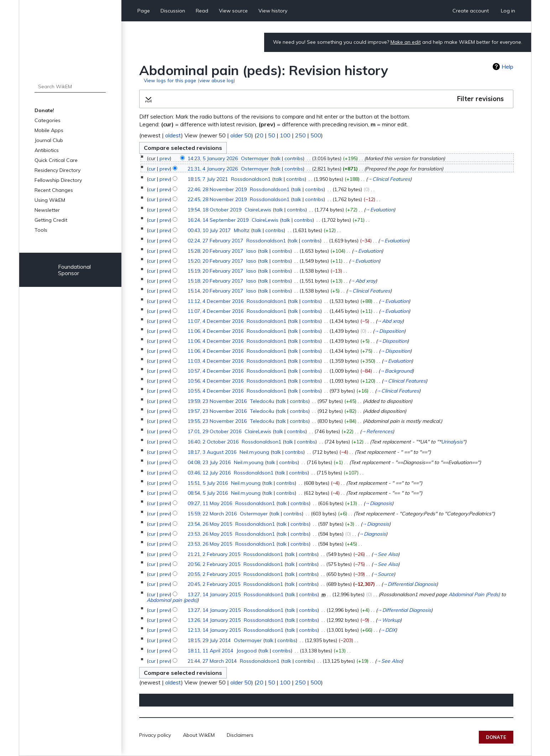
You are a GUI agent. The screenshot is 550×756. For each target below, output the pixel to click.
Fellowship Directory (58, 180)
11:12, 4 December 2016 (216, 301)
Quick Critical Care (56, 160)
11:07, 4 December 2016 (216, 311)
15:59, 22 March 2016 (212, 514)
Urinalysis (452, 442)
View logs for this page (170, 80)
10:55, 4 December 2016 (216, 391)
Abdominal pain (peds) (172, 600)
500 (316, 135)
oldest (173, 135)
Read (202, 11)
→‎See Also (385, 554)
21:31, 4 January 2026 (213, 169)
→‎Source (383, 574)
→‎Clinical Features (389, 179)
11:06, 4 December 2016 (216, 331)
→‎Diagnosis (378, 503)
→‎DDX (388, 630)
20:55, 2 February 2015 (214, 574)
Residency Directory (57, 170)
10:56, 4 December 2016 (216, 381)
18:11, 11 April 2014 (210, 651)
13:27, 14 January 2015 (214, 594)
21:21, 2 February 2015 (214, 554)
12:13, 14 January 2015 (214, 630)
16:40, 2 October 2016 (213, 442)
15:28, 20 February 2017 (215, 251)
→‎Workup (389, 620)
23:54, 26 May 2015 (210, 524)
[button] (326, 99)
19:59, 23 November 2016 (217, 401)
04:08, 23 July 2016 (209, 462)
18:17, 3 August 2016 (212, 452)
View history (273, 11)
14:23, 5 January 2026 (213, 158)
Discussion (173, 11)
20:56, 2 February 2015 (214, 564)
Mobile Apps (49, 130)
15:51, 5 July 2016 (208, 483)
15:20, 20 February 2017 (215, 261)
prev (165, 158)
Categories (48, 120)
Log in (508, 11)
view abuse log (216, 80)
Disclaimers (240, 735)
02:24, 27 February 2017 (215, 241)
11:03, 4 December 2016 (216, 361)
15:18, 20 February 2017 (215, 281)
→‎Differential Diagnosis (410, 584)
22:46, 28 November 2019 (217, 189)
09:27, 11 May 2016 (210, 503)
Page (144, 11)
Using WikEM (50, 200)
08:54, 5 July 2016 (208, 493)
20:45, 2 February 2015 (214, 584)
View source (233, 11)
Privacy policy (155, 735)
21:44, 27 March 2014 (212, 661)
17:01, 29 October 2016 (214, 431)
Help (507, 67)
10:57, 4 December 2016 (216, 371)
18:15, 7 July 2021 (208, 179)
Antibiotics (47, 150)
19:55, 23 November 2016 (217, 421)
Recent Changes (54, 190)
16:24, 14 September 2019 (218, 220)
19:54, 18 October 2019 (214, 210)
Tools (41, 230)
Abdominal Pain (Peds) (474, 594)
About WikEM (199, 735)
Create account (471, 11)
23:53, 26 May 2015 (210, 534)
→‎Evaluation (379, 210)
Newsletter (47, 210)
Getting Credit (51, 220)
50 (272, 135)
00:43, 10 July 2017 (209, 230)
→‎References (377, 431)
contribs (294, 158)
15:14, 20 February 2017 (215, 291)
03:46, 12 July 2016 (209, 473)
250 (300, 135)
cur (152, 169)
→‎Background (396, 371)
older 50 (241, 135)
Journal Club (49, 140)
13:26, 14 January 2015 (214, 620)
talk (276, 158)
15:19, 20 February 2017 (215, 271)
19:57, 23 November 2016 (217, 411)
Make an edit (406, 42)
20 (260, 135)
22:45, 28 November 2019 (217, 199)
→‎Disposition (389, 331)
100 (285, 135)
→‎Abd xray (363, 281)
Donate (496, 737)
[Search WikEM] (70, 86)
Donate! (44, 110)
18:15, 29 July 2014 (209, 640)
